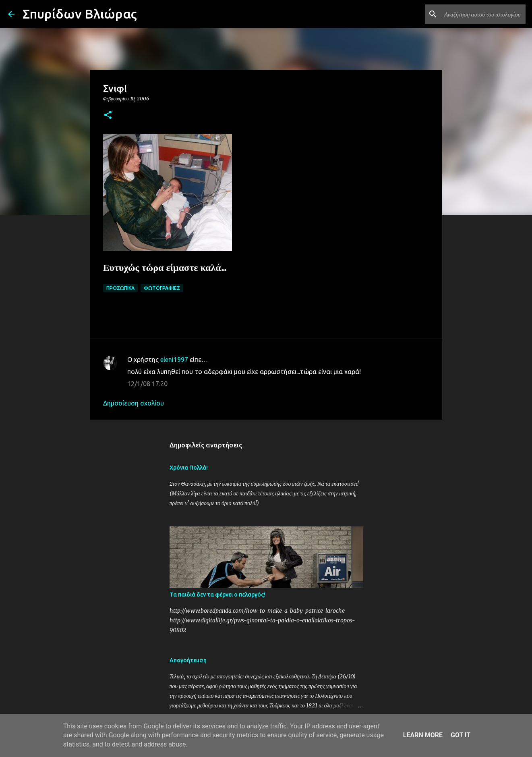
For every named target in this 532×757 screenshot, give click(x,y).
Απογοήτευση (188, 660)
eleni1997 (174, 360)
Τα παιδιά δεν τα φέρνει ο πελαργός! (217, 595)
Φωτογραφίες (162, 288)
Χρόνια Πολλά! (189, 468)
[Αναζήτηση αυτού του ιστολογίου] (483, 14)
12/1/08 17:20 (147, 384)
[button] (108, 115)
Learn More (423, 735)
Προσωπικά (120, 288)
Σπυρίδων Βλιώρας (80, 14)
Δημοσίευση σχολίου (134, 403)
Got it (461, 735)
